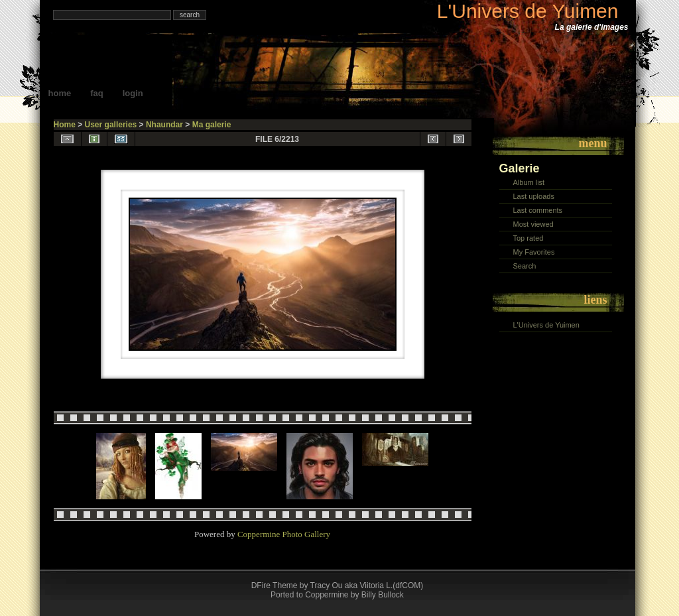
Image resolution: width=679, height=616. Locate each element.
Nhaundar (164, 125)
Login (133, 93)
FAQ (97, 93)
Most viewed (533, 224)
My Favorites (534, 252)
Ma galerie (212, 125)
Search (525, 266)
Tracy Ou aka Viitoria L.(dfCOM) (367, 585)
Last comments (538, 210)
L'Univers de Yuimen (528, 11)
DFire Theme (275, 585)
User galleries (111, 125)
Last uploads (534, 196)
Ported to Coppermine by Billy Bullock (337, 595)
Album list (529, 182)
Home (60, 93)
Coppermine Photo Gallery (284, 534)
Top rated (528, 238)
